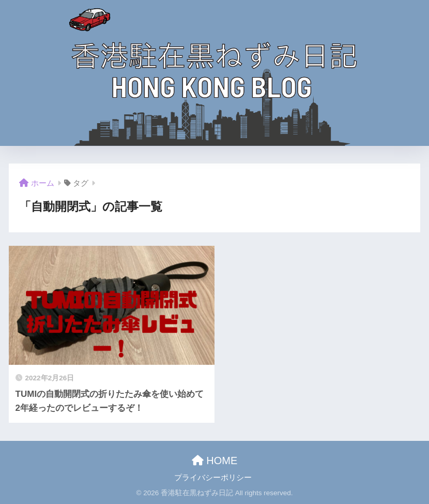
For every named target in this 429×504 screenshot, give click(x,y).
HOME (215, 461)
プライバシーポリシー (213, 478)
